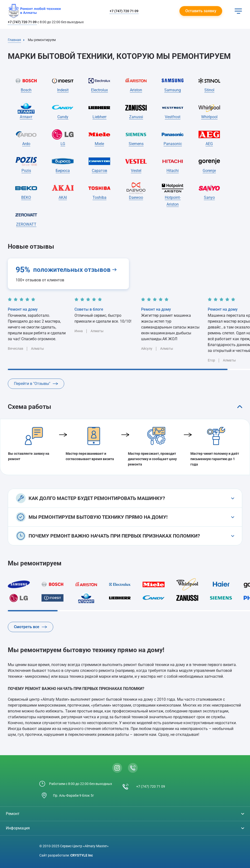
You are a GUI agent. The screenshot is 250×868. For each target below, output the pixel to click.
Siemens (136, 144)
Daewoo (136, 197)
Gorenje (209, 171)
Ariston (136, 90)
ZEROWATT (26, 224)
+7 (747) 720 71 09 (124, 11)
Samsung (173, 90)
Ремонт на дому (23, 309)
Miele (99, 144)
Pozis (26, 171)
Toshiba (99, 197)
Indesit (63, 90)
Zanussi (136, 117)
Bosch (26, 90)
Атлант (26, 117)
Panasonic (173, 144)
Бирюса (63, 171)
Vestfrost (173, 117)
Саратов (99, 171)
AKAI (63, 197)
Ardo (26, 144)
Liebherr (99, 117)
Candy (63, 117)
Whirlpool (209, 117)
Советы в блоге (89, 309)
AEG (209, 144)
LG (63, 144)
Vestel (136, 171)
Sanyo (209, 197)
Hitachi (173, 171)
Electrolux (99, 90)
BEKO (26, 197)
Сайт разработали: (66, 855)
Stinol (209, 90)
